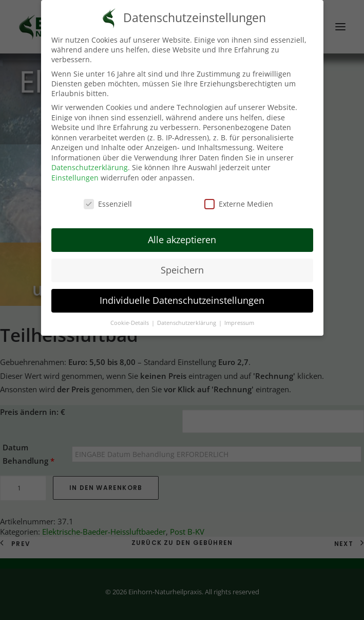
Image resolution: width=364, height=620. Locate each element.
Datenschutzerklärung (90, 167)
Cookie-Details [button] (130, 323)
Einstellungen (75, 178)
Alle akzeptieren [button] (182, 240)
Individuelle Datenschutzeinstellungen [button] (182, 300)
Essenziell (108, 204)
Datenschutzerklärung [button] (187, 323)
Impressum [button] (239, 323)
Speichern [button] (182, 270)
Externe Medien (239, 204)
